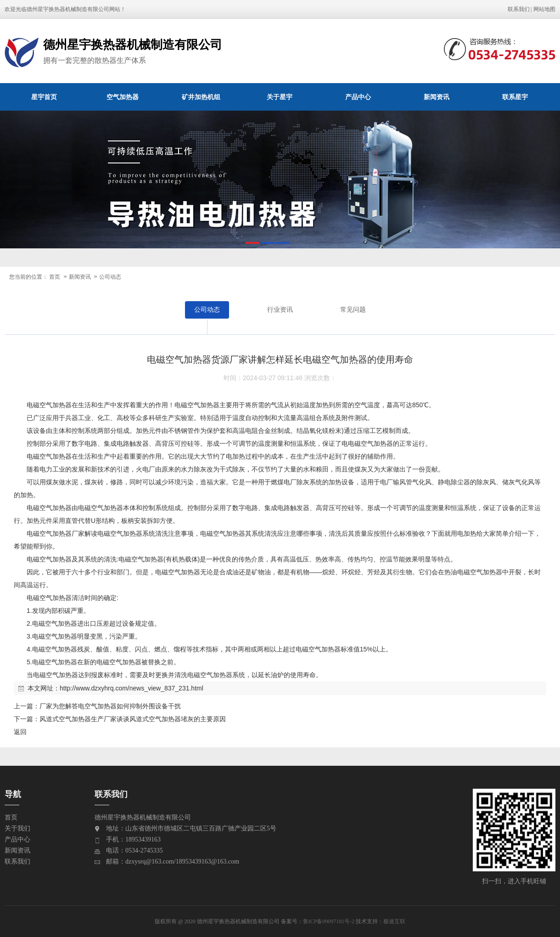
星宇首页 (44, 97)
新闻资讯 (437, 97)
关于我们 (17, 828)
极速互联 (394, 921)
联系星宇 (515, 97)
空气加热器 (123, 97)
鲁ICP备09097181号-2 (329, 921)
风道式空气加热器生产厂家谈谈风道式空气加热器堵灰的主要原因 (133, 719)
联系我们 (519, 9)
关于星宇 (280, 97)
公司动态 (110, 277)
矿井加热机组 (201, 97)
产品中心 (358, 97)
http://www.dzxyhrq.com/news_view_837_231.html (132, 688)
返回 (20, 732)
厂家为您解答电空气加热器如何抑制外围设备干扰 (110, 706)
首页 (55, 277)
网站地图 (544, 9)
